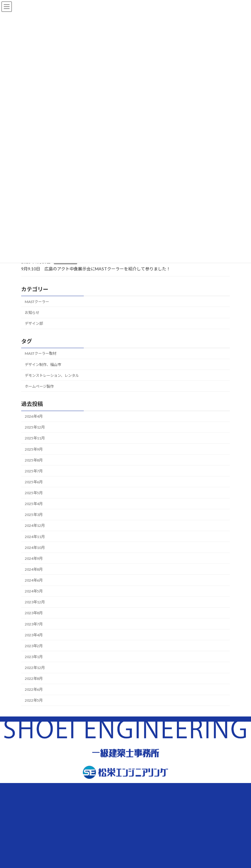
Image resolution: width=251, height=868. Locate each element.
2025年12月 (35, 427)
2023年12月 (35, 602)
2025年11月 (35, 438)
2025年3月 (34, 515)
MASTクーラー (37, 302)
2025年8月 (34, 460)
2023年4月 (34, 635)
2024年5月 (34, 591)
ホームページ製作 (39, 386)
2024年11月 (35, 536)
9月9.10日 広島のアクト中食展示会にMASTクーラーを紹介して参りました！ (96, 268)
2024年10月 (35, 547)
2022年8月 (34, 679)
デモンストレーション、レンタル (52, 375)
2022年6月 (34, 689)
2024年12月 (35, 525)
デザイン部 (34, 323)
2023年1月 (34, 657)
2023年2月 (34, 646)
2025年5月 (34, 493)
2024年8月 (34, 569)
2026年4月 (34, 416)
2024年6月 (34, 580)
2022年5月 (34, 700)
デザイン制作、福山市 (43, 364)
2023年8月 (34, 613)
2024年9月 (34, 558)
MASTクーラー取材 (41, 353)
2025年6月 (34, 482)
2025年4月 (34, 504)
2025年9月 (34, 449)
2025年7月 (34, 471)
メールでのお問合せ (180, 816)
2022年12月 (35, 668)
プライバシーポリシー (71, 839)
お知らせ (32, 313)
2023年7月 (34, 624)
